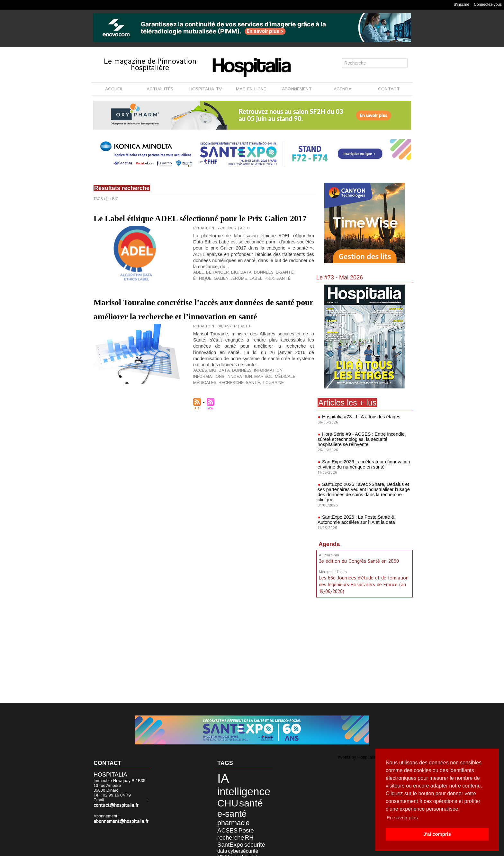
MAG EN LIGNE (251, 89)
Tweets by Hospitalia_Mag (350, 757)
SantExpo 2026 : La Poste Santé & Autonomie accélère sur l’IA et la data (355, 520)
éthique (291, 292)
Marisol (225, 404)
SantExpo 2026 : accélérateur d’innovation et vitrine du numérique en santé (362, 464)
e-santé (273, 292)
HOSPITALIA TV (206, 89)
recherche (288, 404)
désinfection (238, 830)
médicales (265, 404)
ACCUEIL (114, 89)
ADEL (198, 292)
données (255, 292)
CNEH (245, 826)
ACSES (223, 811)
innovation (204, 404)
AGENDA (342, 89)
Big (230, 292)
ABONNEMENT (297, 89)
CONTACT (389, 89)
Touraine (202, 409)
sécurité (244, 821)
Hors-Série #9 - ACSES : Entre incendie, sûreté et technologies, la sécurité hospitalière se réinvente (363, 439)
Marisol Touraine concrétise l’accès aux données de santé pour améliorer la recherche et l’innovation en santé (196, 330)
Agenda (329, 544)
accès (199, 399)
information (259, 399)
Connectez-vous (488, 5)
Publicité (249, 849)
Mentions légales (216, 849)
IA (220, 777)
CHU (224, 796)
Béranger (214, 292)
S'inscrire (461, 5)
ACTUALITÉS (160, 89)
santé (255, 297)
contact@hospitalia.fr (114, 805)
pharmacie (245, 805)
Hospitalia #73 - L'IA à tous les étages (360, 417)
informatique (226, 835)
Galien (200, 297)
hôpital (221, 830)
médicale (244, 404)
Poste (238, 811)
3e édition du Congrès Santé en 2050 (358, 561)
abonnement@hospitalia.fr (118, 821)
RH (240, 816)
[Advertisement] (364, 651)
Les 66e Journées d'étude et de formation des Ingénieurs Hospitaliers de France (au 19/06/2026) (363, 584)
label (230, 297)
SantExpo (225, 821)
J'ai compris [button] (437, 834)
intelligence (236, 787)
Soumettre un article (286, 849)
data (240, 292)
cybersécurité (227, 826)
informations (287, 399)
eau (255, 826)
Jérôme (216, 297)
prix (242, 297)
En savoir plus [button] (403, 818)
